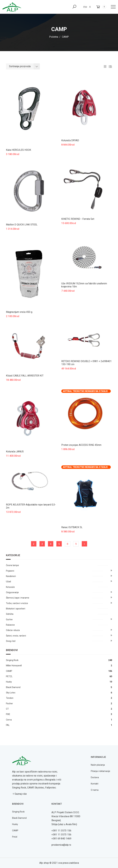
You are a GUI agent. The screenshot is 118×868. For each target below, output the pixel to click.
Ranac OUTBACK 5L (72, 527)
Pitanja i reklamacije (100, 771)
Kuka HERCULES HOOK (19, 150)
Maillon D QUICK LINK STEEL (22, 225)
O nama (95, 790)
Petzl (15, 837)
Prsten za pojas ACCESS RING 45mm (81, 445)
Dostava (95, 777)
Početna (54, 37)
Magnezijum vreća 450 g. (19, 312)
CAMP (15, 831)
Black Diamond (19, 818)
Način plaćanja (98, 765)
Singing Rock (18, 812)
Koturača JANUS (15, 452)
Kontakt (95, 784)
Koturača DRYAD (70, 140)
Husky (15, 824)
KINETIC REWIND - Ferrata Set (78, 219)
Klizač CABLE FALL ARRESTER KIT (25, 376)
